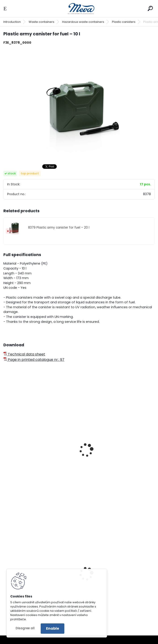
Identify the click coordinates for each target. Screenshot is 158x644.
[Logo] (79, 9)
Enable (53, 628)
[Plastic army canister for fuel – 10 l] (79, 104)
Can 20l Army (96, 463)
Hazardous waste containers (83, 22)
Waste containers (41, 22)
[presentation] (5, 444)
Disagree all (25, 628)
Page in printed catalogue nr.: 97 (34, 360)
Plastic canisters (124, 22)
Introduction (12, 22)
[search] (150, 8)
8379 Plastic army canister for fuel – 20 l (59, 228)
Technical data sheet (24, 354)
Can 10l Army (18, 463)
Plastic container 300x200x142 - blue (116, 592)
